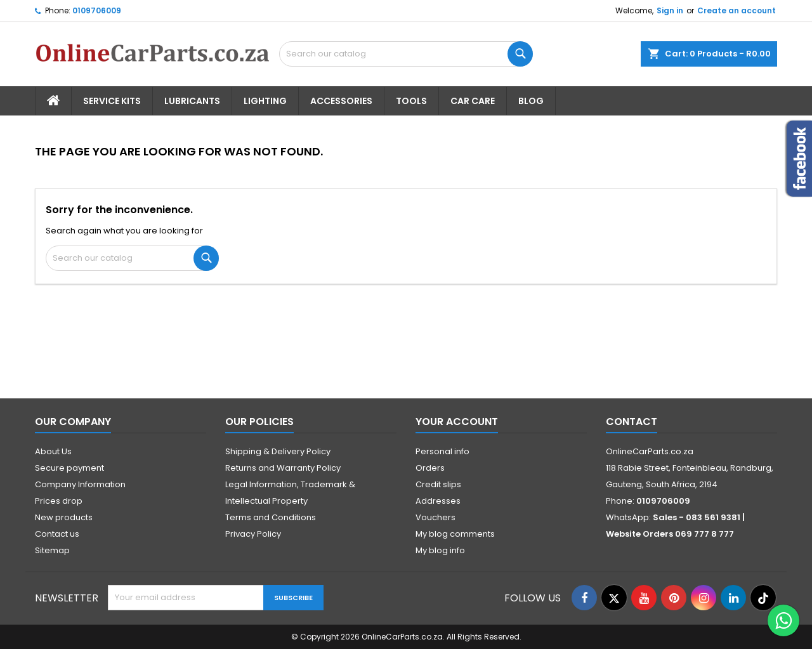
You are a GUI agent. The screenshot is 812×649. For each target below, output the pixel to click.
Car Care (473, 101)
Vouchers (435, 517)
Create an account (737, 10)
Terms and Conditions (271, 517)
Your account (457, 422)
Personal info (442, 451)
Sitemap (52, 550)
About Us (53, 451)
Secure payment (69, 468)
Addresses (438, 501)
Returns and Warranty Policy (283, 468)
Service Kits (112, 101)
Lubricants (192, 101)
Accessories (341, 101)
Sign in (670, 10)
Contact (632, 422)
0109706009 (97, 10)
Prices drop (59, 501)
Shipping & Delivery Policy (278, 451)
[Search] (406, 54)
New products (64, 517)
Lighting (265, 101)
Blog (531, 101)
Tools (411, 101)
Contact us (57, 534)
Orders (430, 468)
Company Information (80, 484)
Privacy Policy (253, 534)
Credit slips (438, 484)
